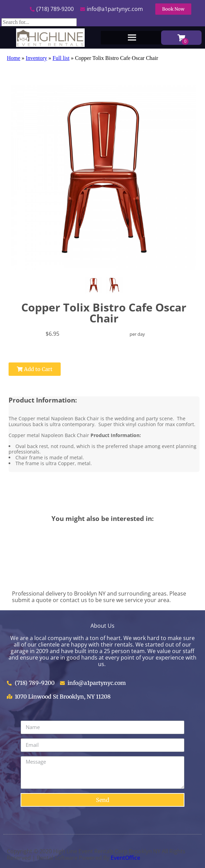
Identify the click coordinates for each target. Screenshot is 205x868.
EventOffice (125, 858)
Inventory (36, 58)
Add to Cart (35, 369)
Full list (61, 58)
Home (14, 58)
